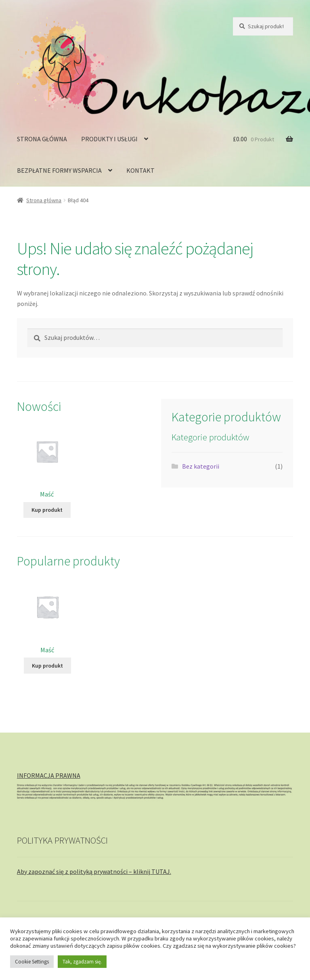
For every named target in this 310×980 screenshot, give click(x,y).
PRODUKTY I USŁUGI (109, 139)
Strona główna (44, 200)
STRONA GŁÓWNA (42, 139)
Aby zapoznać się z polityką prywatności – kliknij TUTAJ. (94, 871)
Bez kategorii (201, 466)
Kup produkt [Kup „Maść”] (47, 510)
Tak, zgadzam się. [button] (82, 962)
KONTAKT (140, 170)
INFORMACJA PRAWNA (49, 775)
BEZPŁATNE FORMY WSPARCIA (59, 170)
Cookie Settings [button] (32, 962)
